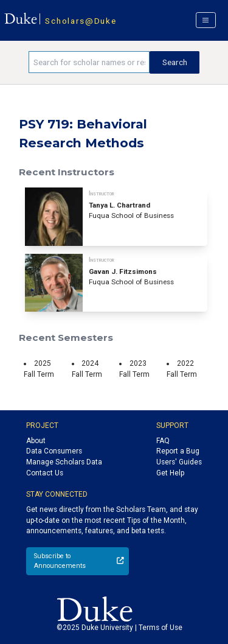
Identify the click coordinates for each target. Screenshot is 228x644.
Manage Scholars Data (64, 462)
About (36, 441)
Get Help (170, 473)
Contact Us (45, 473)
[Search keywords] (89, 62)
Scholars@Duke (81, 21)
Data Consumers (54, 451)
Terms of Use (161, 628)
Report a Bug (178, 451)
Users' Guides (179, 462)
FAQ (163, 441)
